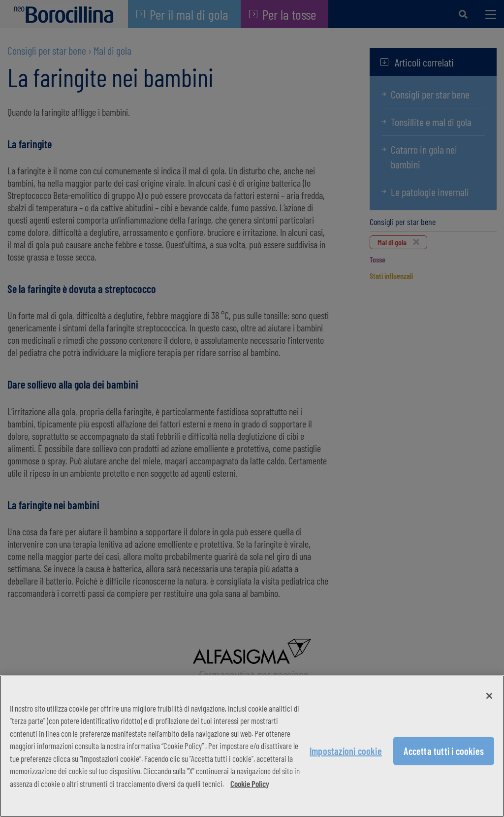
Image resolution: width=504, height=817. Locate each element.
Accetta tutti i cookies (444, 751)
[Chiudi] (489, 696)
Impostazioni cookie (346, 751)
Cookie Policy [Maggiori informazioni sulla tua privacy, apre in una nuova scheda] (250, 784)
